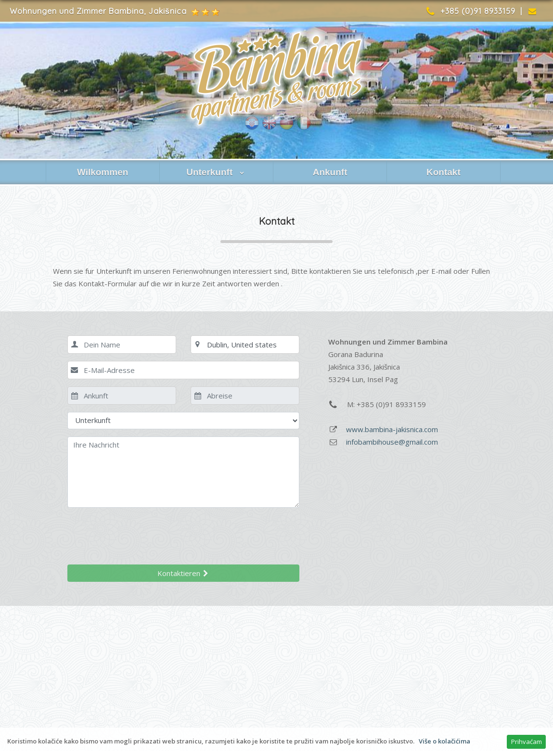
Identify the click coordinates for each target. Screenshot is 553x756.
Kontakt (444, 172)
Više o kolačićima (444, 741)
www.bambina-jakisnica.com (392, 429)
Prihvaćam (527, 742)
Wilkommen (103, 172)
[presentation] (141, 534)
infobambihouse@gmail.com (392, 442)
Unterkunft (216, 172)
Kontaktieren (183, 573)
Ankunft (330, 172)
